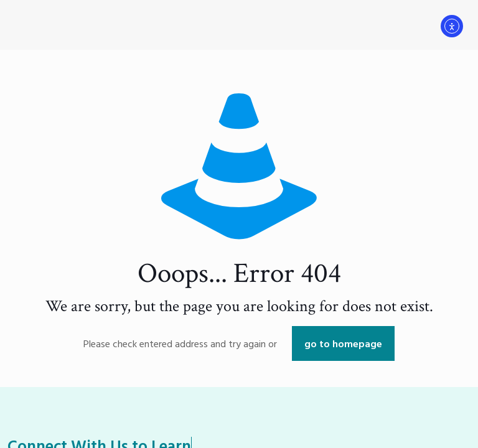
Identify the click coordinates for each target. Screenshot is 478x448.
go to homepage (343, 343)
